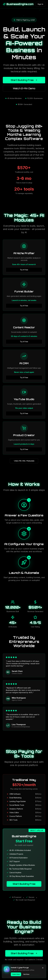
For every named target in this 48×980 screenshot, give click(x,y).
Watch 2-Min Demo (24, 88)
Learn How (16, 974)
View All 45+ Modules (24, 461)
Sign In (40, 4)
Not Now (26, 974)
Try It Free (24, 270)
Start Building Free (24, 80)
